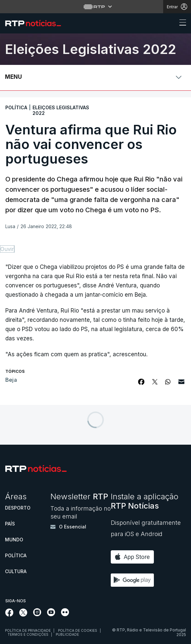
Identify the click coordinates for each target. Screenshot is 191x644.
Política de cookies (78, 630)
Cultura (16, 571)
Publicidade (67, 634)
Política (16, 555)
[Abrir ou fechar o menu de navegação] (181, 24)
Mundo (14, 540)
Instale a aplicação (145, 501)
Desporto (18, 508)
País (10, 524)
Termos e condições (28, 634)
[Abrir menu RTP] (96, 7)
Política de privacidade (28, 630)
